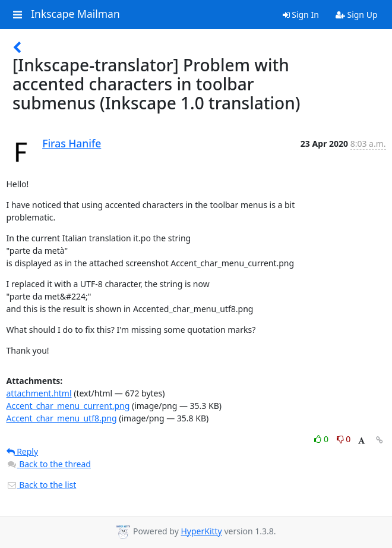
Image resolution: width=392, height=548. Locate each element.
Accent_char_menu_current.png (68, 406)
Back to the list (42, 485)
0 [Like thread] (322, 439)
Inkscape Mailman (75, 14)
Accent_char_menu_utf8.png (62, 418)
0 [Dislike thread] (344, 439)
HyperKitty (201, 531)
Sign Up (357, 15)
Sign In (301, 15)
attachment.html (39, 393)
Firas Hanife (72, 143)
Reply (23, 451)
